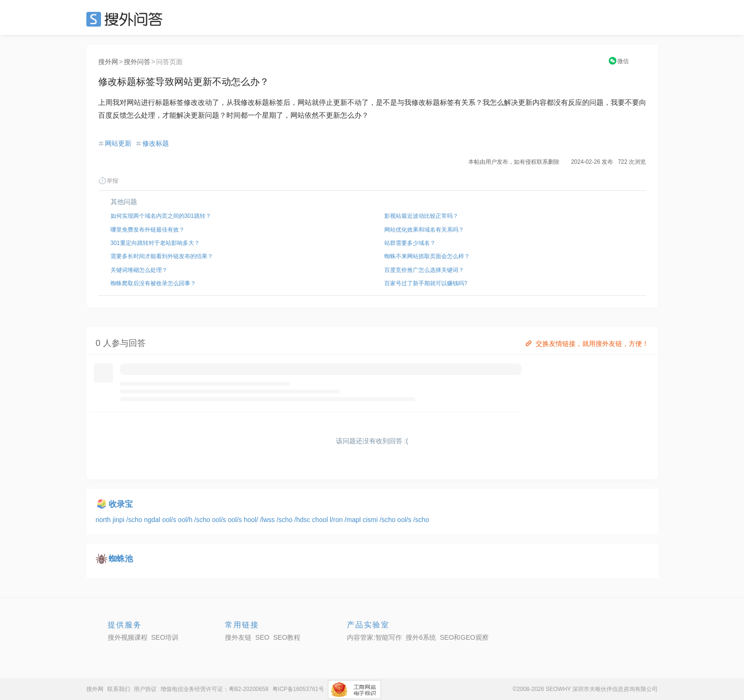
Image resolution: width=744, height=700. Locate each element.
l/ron (337, 520)
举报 (108, 181)
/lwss (268, 520)
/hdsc (303, 520)
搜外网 (108, 62)
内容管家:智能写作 (374, 637)
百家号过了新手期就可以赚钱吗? (426, 283)
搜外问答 (137, 62)
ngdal (153, 520)
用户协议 (145, 689)
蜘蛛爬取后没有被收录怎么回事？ (153, 283)
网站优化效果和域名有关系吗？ (424, 230)
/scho (135, 520)
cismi (371, 520)
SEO (127, 19)
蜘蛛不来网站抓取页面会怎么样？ (427, 256)
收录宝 (121, 504)
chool (321, 520)
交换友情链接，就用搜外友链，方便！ (586, 344)
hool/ (252, 520)
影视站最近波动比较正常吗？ (421, 216)
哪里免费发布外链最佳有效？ (148, 230)
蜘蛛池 (121, 559)
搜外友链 (238, 637)
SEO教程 (287, 637)
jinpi (119, 520)
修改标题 (156, 143)
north (104, 520)
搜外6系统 (421, 637)
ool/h (186, 520)
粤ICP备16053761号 (298, 689)
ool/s (170, 520)
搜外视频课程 (128, 637)
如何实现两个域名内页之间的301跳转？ (161, 216)
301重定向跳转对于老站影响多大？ (155, 243)
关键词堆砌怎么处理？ (139, 270)
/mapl (353, 520)
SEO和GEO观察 (464, 637)
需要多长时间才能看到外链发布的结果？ (162, 256)
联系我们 (119, 689)
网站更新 (118, 143)
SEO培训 (165, 637)
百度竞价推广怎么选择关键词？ (424, 270)
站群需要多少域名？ (410, 243)
